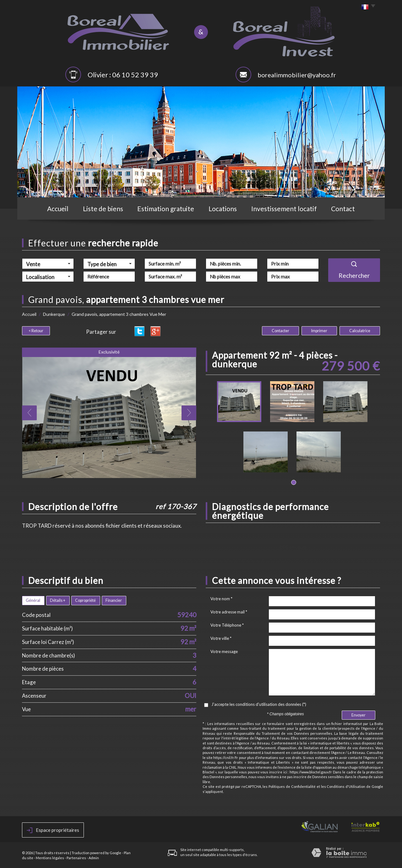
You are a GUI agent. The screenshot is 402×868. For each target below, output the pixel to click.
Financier (114, 600)
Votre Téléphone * (227, 625)
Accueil (58, 209)
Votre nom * (221, 599)
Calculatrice (360, 331)
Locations (223, 209)
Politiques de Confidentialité (292, 786)
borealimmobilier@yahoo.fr (297, 75)
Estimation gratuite (166, 209)
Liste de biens (103, 209)
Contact (343, 209)
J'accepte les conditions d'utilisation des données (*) (259, 704)
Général (33, 600)
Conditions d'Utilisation (346, 786)
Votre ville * (221, 638)
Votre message (224, 651)
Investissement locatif (284, 209)
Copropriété (85, 600)
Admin (94, 858)
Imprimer (319, 331)
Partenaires (76, 858)
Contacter (280, 331)
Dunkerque (54, 314)
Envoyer (359, 715)
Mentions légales (50, 858)
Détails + (58, 600)
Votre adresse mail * (229, 612)
